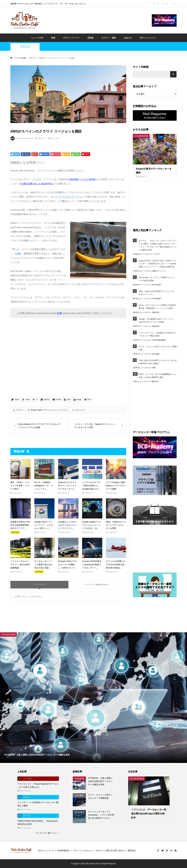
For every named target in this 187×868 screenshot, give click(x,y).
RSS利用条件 (63, 851)
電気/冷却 (156, 312)
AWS (40, 410)
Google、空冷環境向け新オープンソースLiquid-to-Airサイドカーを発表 (156, 321)
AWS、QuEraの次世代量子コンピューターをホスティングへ (157, 293)
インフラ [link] (37, 179)
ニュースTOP (37, 38)
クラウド (25, 47)
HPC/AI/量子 (157, 285)
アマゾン (46, 410)
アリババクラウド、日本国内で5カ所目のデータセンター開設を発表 (157, 334)
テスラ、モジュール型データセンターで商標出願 (158, 348)
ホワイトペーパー (71, 38)
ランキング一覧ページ (46, 833)
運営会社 (132, 851)
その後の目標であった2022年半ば (36, 184)
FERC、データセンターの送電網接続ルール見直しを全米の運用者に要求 (157, 376)
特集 (53, 38)
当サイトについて (148, 38)
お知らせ (128, 38)
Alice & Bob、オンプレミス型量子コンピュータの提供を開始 (157, 279)
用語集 (90, 38)
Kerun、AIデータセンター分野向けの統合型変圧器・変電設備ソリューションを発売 (157, 307)
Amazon (34, 410)
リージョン (63, 410)
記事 (60, 313)
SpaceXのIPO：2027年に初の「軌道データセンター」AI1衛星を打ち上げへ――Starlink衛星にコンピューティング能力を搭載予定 (157, 264)
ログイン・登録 (109, 38)
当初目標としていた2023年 (82, 179)
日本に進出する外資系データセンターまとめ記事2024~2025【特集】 (158, 362)
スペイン (54, 410)
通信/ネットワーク (159, 271)
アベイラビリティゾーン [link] (70, 197)
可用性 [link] (18, 254)
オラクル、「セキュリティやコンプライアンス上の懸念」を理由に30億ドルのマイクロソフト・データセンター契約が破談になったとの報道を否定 (158, 245)
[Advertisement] (96, 20)
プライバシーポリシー (83, 851)
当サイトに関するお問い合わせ (110, 851)
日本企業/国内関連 (159, 340)
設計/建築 (156, 354)
